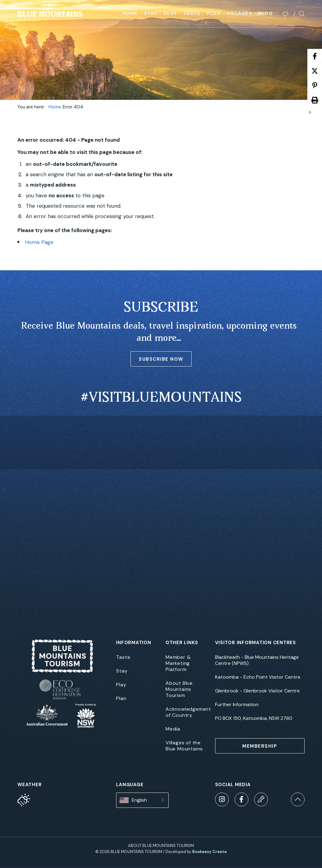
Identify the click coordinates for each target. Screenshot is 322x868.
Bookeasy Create (209, 852)
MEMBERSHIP (260, 746)
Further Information (237, 705)
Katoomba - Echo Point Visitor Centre (258, 677)
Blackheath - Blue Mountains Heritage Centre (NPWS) (257, 660)
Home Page (39, 242)
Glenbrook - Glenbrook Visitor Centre (257, 691)
